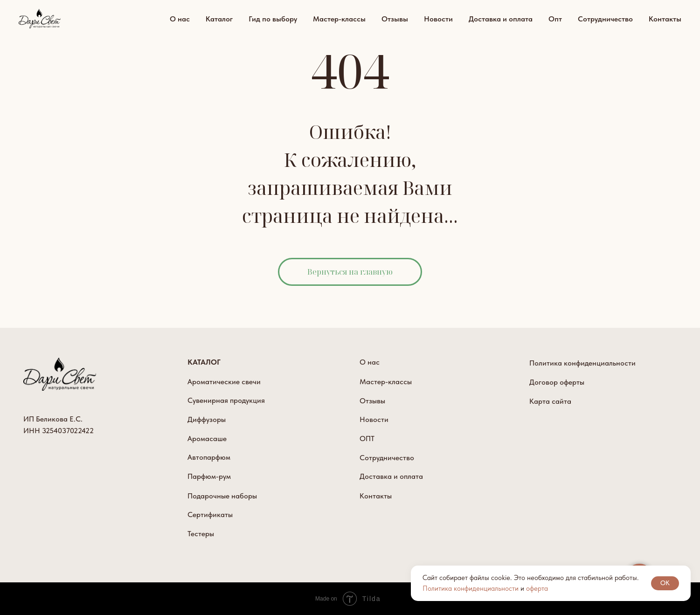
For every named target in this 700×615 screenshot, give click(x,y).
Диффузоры (207, 419)
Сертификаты (210, 515)
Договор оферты (557, 382)
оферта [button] (537, 588)
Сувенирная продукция (226, 400)
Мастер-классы (339, 19)
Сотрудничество (605, 19)
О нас (180, 19)
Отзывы (395, 19)
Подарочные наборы (222, 496)
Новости (438, 19)
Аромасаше (207, 439)
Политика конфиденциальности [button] (471, 588)
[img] (60, 374)
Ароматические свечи (224, 382)
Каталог (219, 19)
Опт (555, 19)
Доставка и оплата (501, 19)
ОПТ (367, 439)
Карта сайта (550, 401)
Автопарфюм (209, 457)
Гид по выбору (273, 19)
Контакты (665, 19)
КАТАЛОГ (204, 362)
